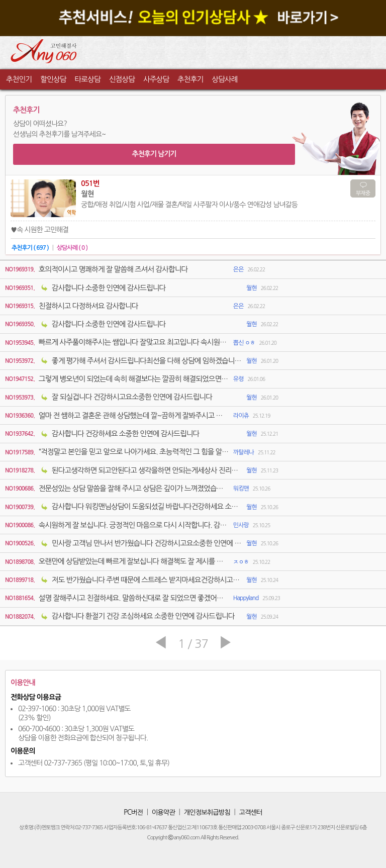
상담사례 (224, 79)
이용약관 (163, 812)
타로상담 (87, 79)
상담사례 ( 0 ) (72, 248)
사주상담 (156, 79)
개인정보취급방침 (207, 812)
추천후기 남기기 (154, 154)
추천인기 (19, 79)
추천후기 (190, 79)
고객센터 (251, 812)
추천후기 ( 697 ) (30, 248)
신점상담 (122, 79)
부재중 (363, 193)
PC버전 (133, 812)
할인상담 (53, 79)
